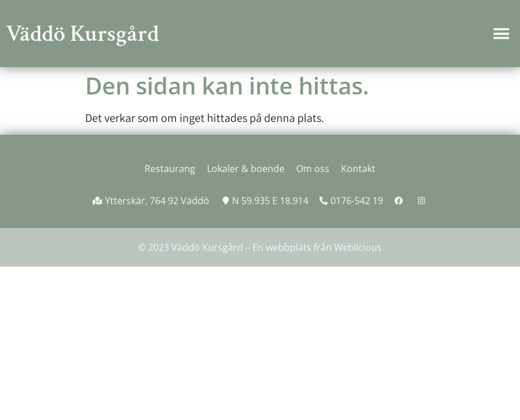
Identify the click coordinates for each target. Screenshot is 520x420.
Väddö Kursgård (82, 34)
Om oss (313, 169)
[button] (501, 34)
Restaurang (170, 169)
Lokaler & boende (246, 169)
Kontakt (358, 169)
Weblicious (358, 247)
